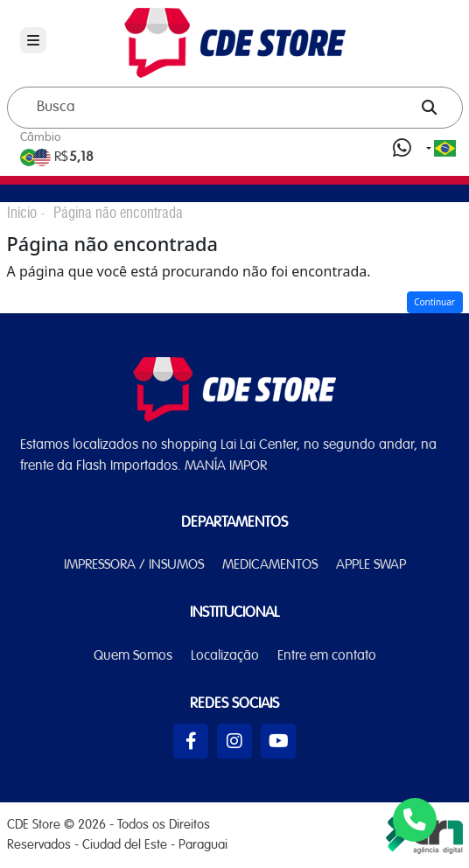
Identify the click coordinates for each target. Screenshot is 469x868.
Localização (225, 656)
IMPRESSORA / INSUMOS (134, 565)
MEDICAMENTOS (270, 565)
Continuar (434, 302)
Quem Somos (133, 656)
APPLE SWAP (371, 565)
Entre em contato (327, 656)
